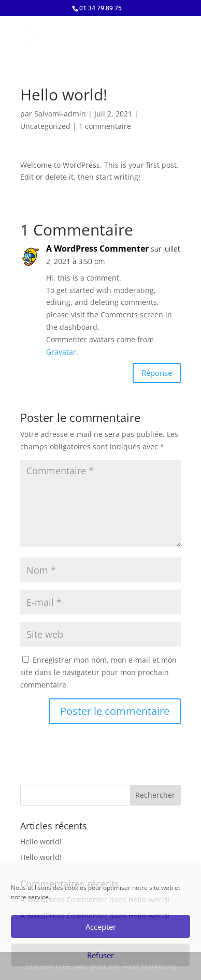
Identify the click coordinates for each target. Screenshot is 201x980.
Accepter (101, 927)
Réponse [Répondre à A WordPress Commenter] (157, 373)
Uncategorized (45, 126)
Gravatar (61, 352)
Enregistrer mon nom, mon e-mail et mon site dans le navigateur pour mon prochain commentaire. (98, 672)
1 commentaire (105, 126)
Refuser (101, 955)
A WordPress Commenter (97, 248)
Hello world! (41, 842)
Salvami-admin (60, 114)
